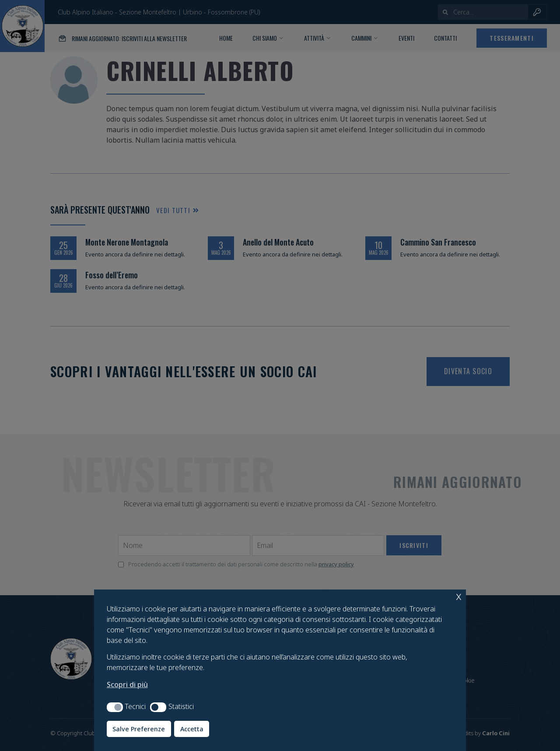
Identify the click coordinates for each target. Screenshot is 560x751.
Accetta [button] (192, 729)
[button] (115, 707)
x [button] (459, 596)
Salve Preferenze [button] (139, 729)
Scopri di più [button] (127, 684)
